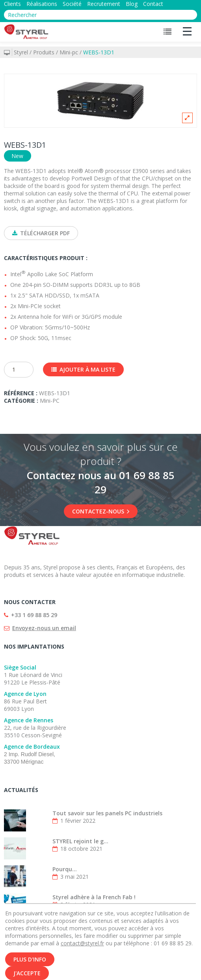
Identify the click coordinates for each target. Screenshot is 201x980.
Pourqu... (65, 869)
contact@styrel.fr (82, 946)
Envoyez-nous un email (44, 628)
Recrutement (104, 4)
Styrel (21, 52)
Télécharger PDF (41, 233)
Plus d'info (30, 962)
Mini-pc (69, 52)
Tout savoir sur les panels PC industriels (107, 813)
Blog (132, 4)
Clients (12, 4)
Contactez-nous (101, 511)
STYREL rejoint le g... (80, 841)
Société (72, 4)
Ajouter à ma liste (83, 369)
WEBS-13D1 (99, 52)
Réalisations (42, 4)
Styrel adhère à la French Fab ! (94, 897)
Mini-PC (50, 401)
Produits (44, 52)
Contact (153, 4)
